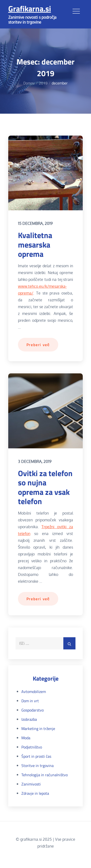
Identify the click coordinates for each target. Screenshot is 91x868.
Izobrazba (29, 719)
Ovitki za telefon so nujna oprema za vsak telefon (45, 487)
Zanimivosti (31, 784)
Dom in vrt (30, 701)
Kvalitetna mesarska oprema (35, 245)
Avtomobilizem (34, 692)
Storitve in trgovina (37, 766)
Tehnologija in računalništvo (45, 775)
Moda (26, 738)
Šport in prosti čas (36, 756)
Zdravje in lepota (35, 793)
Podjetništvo (32, 747)
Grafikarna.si (30, 9)
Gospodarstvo (33, 710)
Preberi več (38, 345)
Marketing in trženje (38, 729)
